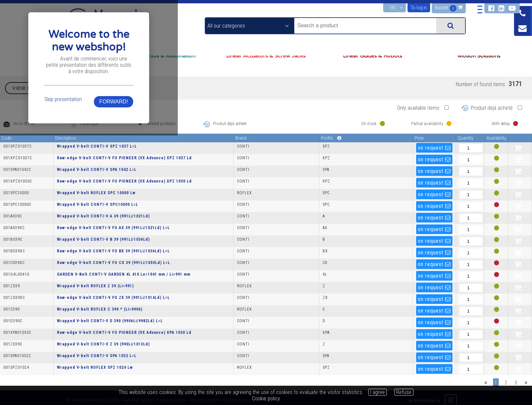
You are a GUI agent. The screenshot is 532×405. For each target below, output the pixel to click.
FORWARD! (379, 224)
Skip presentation (152, 221)
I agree (378, 392)
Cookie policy (266, 399)
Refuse (404, 392)
